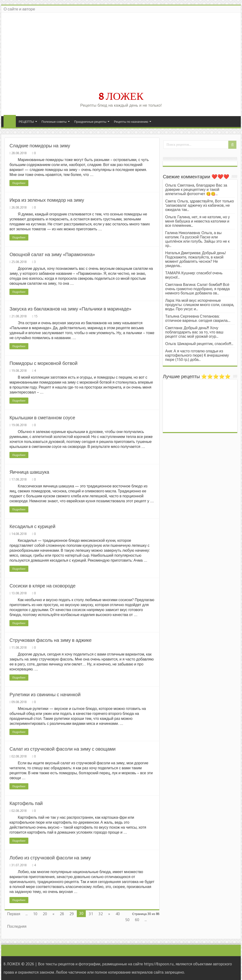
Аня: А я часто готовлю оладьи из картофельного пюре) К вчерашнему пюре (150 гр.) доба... (197, 355)
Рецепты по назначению (131, 122)
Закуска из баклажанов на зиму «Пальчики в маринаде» (70, 309)
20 (45, 914)
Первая (14, 914)
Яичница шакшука (29, 472)
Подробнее (19, 183)
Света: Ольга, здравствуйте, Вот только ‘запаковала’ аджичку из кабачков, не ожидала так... (200, 205)
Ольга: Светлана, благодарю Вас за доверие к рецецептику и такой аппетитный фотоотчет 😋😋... (196, 190)
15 (36, 316)
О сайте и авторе (19, 9)
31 (91, 914)
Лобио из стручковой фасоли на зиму (50, 858)
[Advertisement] (121, 54)
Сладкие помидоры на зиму (40, 146)
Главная (10, 121)
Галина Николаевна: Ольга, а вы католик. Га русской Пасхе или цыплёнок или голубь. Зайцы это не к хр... (197, 239)
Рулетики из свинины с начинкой (45, 695)
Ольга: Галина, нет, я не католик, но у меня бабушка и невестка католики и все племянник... (198, 221)
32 (101, 914)
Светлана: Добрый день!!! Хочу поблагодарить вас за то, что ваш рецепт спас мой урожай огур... (194, 332)
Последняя (17, 926)
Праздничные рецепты (90, 122)
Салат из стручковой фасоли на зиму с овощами (63, 749)
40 (118, 914)
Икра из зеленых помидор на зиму (47, 200)
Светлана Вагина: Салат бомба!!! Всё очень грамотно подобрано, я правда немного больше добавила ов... (197, 289)
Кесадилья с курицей (32, 526)
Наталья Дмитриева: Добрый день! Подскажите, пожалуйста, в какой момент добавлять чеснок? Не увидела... (195, 259)
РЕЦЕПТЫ (26, 122)
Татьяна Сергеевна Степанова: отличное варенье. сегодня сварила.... (198, 318)
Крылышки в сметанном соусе (42, 418)
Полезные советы (54, 122)
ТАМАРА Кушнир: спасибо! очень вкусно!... (194, 275)
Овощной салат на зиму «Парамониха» (52, 254)
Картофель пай (26, 803)
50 (127, 920)
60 (137, 920)
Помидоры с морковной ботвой (43, 363)
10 (35, 914)
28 (62, 914)
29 (72, 914)
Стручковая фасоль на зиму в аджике (51, 640)
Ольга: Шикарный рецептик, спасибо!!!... (199, 344)
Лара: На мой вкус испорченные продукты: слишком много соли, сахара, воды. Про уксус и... (200, 305)
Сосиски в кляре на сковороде (42, 586)
